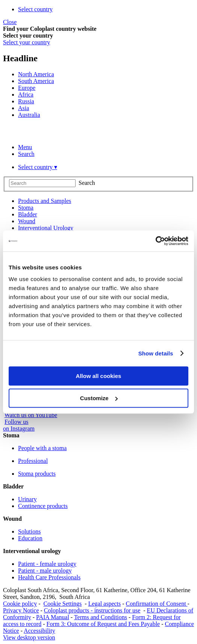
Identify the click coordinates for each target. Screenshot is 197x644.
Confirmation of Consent (157, 604)
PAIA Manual (53, 617)
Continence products (43, 506)
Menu (25, 147)
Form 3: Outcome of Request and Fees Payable (103, 624)
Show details (156, 353)
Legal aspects (105, 604)
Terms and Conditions (101, 617)
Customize (99, 398)
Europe (27, 88)
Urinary (27, 499)
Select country (35, 9)
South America (36, 81)
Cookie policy (20, 604)
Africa (26, 94)
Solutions (29, 531)
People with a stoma (42, 448)
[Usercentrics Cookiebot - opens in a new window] (155, 241)
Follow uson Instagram (19, 425)
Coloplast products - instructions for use (92, 610)
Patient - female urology (47, 564)
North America (36, 74)
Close (10, 22)
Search (26, 154)
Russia (26, 101)
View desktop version (29, 637)
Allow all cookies (99, 376)
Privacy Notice (21, 610)
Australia (29, 115)
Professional (33, 461)
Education (30, 538)
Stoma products (37, 474)
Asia (23, 108)
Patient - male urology (45, 571)
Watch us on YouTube (31, 415)
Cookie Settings (63, 604)
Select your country (27, 42)
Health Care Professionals (49, 577)
